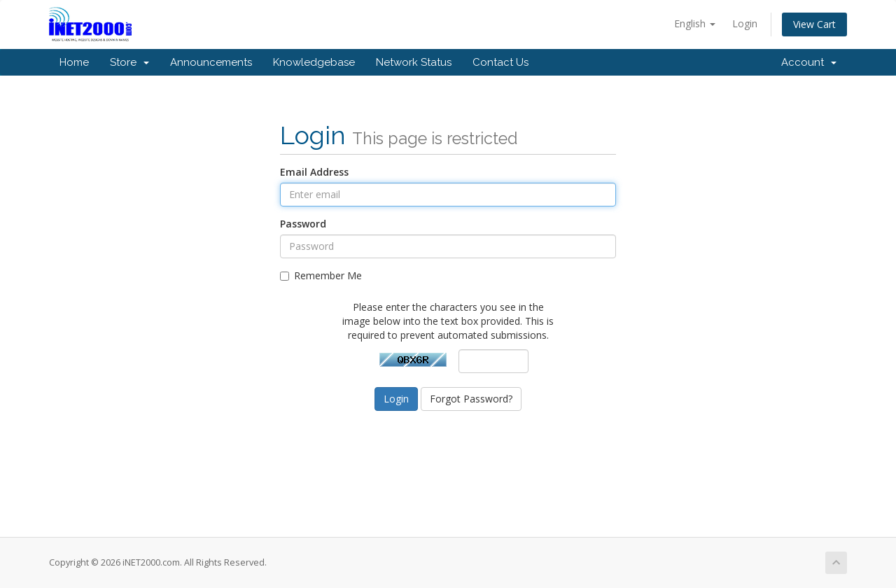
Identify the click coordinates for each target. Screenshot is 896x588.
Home (74, 62)
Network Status (414, 62)
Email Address (314, 172)
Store (129, 62)
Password (303, 224)
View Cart (814, 24)
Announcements (211, 62)
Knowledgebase (314, 62)
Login (745, 23)
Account (809, 62)
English (695, 23)
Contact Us (500, 62)
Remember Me (321, 275)
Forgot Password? (471, 399)
